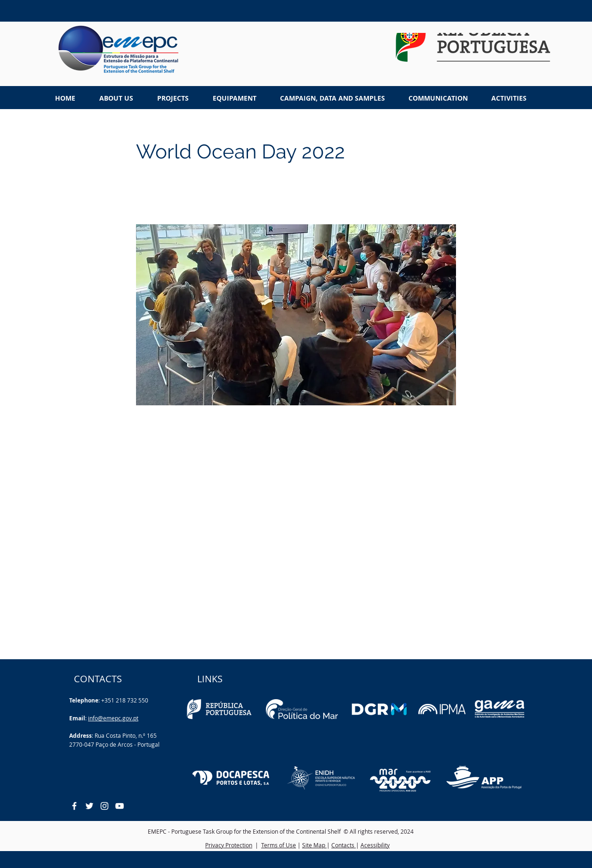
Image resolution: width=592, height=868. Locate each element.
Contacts (344, 845)
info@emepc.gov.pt (113, 718)
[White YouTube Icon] (120, 806)
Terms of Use (279, 845)
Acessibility (375, 845)
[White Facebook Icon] (74, 806)
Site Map (314, 845)
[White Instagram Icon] (104, 806)
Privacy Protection (229, 845)
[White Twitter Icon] (89, 806)
